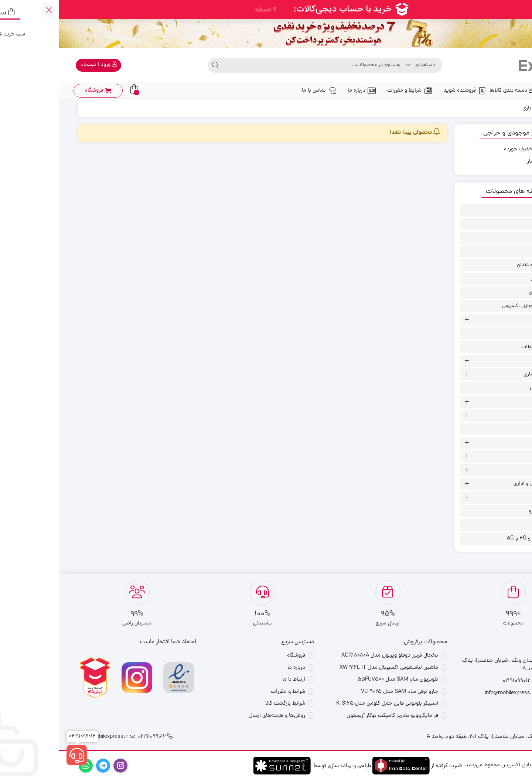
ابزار (501, 210)
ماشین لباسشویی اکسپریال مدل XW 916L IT (330, 668)
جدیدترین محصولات (483, 347)
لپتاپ (499, 470)
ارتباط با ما (235, 680)
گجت (499, 429)
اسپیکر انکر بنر (490, 224)
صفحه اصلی (497, 91)
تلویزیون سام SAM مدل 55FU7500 (339, 680)
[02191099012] (18, 755)
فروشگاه (237, 656)
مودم (499, 525)
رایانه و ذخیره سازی (485, 374)
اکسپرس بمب (490, 238)
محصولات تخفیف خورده (472, 150)
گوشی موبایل (490, 443)
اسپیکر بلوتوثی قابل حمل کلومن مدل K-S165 (328, 704)
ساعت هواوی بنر (487, 388)
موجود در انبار (484, 162)
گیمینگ (497, 457)
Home (502, 108)
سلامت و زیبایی (489, 415)
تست (499, 333)
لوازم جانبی (494, 498)
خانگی (498, 361)
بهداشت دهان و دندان (481, 265)
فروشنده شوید (406, 91)
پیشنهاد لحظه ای (487, 292)
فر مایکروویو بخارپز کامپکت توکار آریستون (333, 716)
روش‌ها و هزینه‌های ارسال (218, 716)
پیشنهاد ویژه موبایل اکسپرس (474, 306)
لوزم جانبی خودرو (487, 511)
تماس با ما (260, 91)
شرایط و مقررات (351, 91)
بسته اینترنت (491, 251)
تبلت (500, 320)
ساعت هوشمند (489, 402)
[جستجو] (255, 65)
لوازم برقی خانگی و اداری (480, 484)
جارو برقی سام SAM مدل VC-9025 (340, 692)
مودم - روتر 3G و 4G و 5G (476, 539)
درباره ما (303, 91)
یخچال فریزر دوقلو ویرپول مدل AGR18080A (331, 656)
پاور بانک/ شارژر (488, 279)
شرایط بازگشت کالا (226, 704)
